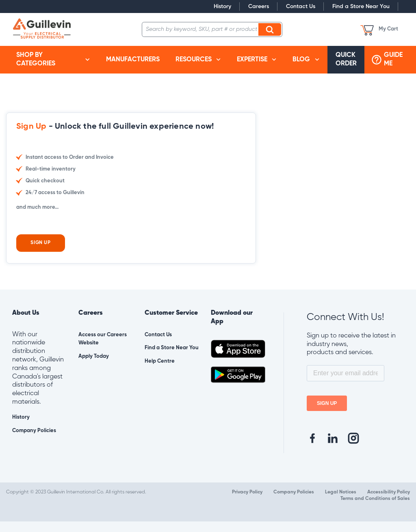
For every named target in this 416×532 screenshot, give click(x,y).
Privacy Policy (247, 503)
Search (271, 29)
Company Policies (34, 441)
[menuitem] (53, 60)
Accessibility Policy (389, 503)
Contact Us (301, 6)
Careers (259, 6)
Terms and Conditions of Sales (375, 509)
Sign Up (40, 253)
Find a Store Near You (361, 6)
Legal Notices (341, 503)
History (222, 6)
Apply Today (94, 367)
